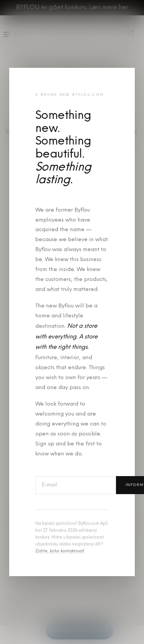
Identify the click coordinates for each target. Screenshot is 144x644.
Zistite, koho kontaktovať (60, 551)
